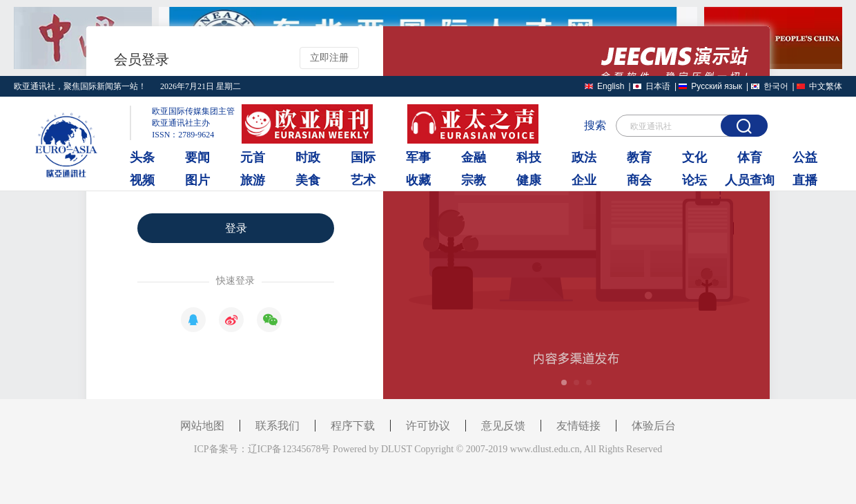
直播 (805, 180)
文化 (694, 157)
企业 (584, 180)
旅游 (253, 180)
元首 (253, 157)
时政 (308, 157)
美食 (308, 180)
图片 (197, 180)
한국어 (776, 86)
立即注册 (329, 58)
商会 (639, 180)
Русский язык (717, 86)
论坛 (694, 180)
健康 (529, 180)
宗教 (474, 180)
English (611, 86)
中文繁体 (826, 86)
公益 (805, 157)
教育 (639, 157)
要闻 (197, 157)
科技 (529, 157)
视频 (142, 180)
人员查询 (750, 180)
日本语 (658, 86)
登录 (236, 228)
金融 (474, 157)
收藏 (418, 180)
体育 (750, 157)
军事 (418, 157)
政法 (584, 157)
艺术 (363, 180)
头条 (142, 157)
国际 (363, 157)
